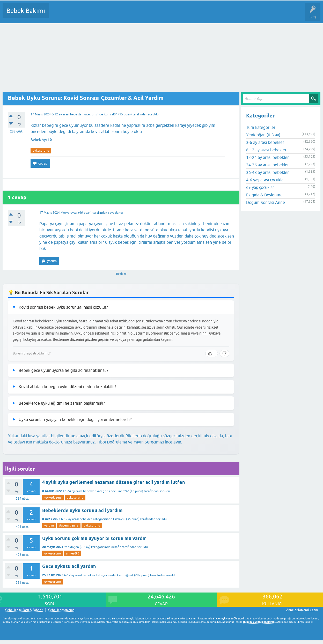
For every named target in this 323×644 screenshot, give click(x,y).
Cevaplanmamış (80, 14)
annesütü (73, 553)
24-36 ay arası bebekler (267, 165)
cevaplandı (115, 213)
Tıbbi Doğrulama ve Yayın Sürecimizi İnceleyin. (140, 442)
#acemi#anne (69, 525)
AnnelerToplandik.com (302, 610)
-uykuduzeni (53, 498)
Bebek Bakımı (26, 11)
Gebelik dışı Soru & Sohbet (24, 610)
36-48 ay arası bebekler (267, 172)
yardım (49, 525)
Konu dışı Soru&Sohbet (180, 14)
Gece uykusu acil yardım (69, 566)
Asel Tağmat (125, 575)
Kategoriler (106, 14)
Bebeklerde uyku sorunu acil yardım (82, 510)
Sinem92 (123, 491)
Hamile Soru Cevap (217, 14)
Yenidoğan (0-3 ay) (77, 547)
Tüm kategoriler (261, 127)
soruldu (153, 114)
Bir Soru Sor (149, 14)
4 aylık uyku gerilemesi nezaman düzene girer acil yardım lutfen (114, 482)
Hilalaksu (119, 519)
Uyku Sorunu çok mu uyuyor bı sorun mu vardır (94, 538)
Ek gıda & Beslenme (264, 195)
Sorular (58, 14)
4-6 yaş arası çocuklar (266, 180)
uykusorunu (41, 151)
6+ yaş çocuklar (260, 187)
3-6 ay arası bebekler (265, 142)
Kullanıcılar (127, 14)
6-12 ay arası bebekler (67, 114)
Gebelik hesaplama (61, 610)
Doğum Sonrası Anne (266, 202)
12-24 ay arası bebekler (79, 491)
